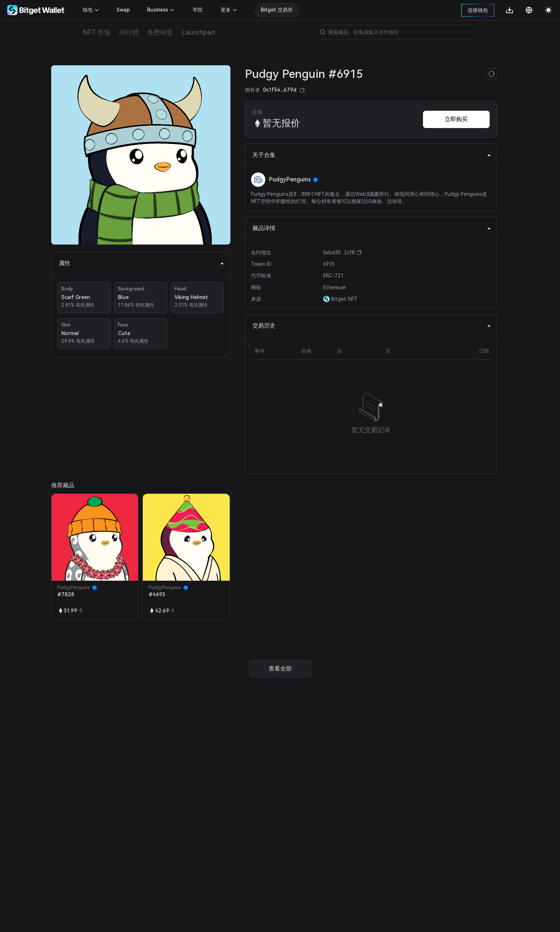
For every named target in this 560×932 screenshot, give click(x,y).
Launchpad (198, 32)
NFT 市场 (96, 32)
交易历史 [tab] (372, 326)
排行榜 (129, 32)
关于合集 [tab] (372, 155)
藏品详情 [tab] (372, 228)
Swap (123, 10)
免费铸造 (160, 32)
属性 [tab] (142, 263)
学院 (198, 10)
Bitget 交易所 (277, 10)
